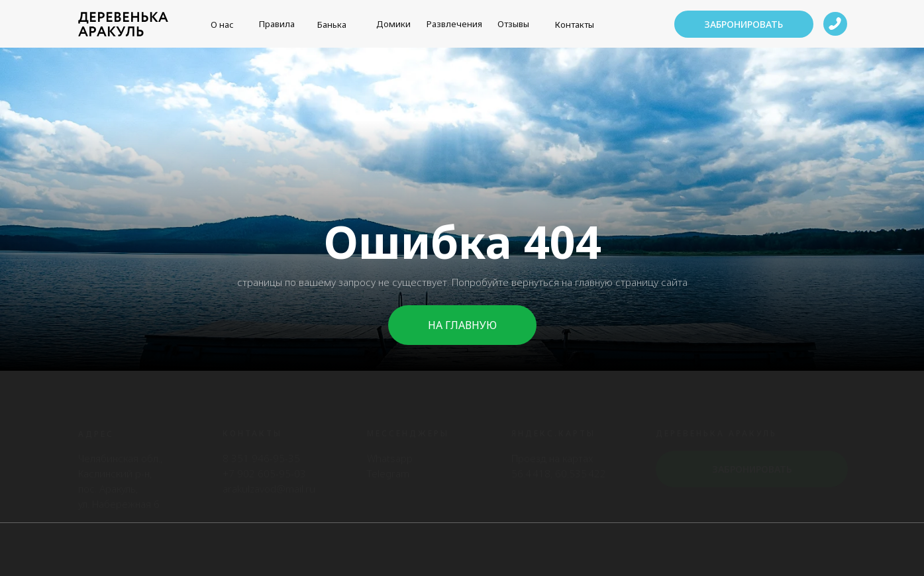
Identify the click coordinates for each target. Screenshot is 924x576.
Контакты (575, 24)
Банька (332, 24)
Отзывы (513, 24)
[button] (744, 24)
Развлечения (454, 24)
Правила (277, 24)
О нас (222, 24)
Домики (393, 24)
